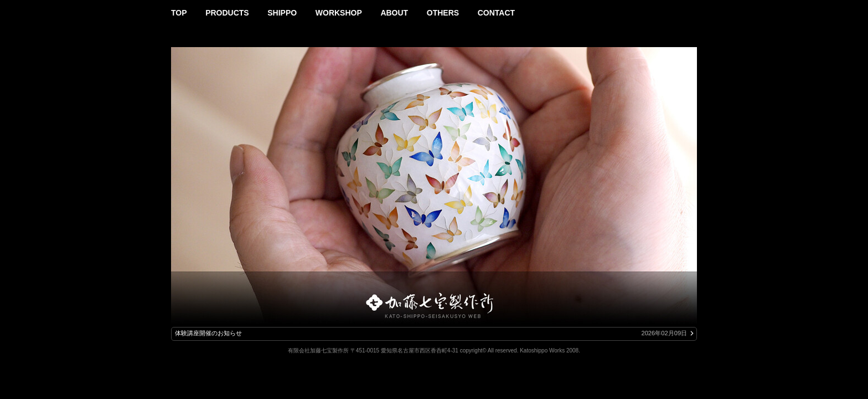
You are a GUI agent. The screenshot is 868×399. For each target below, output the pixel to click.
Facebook (678, 9)
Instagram (692, 9)
